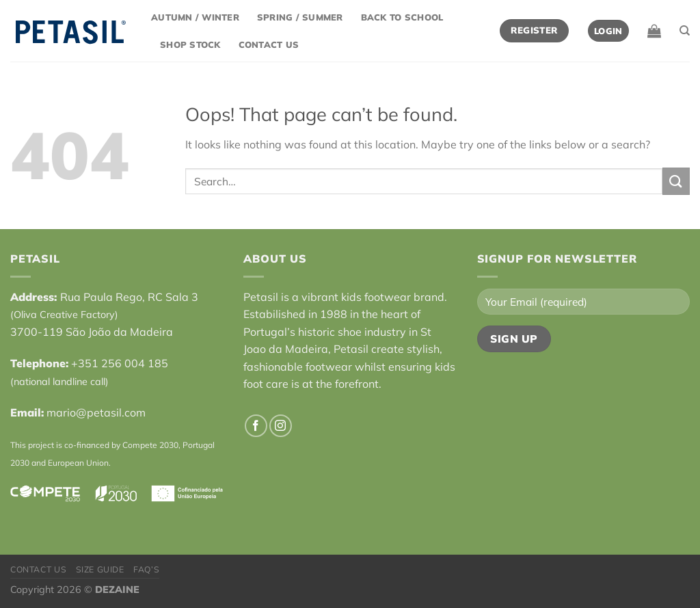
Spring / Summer (300, 17)
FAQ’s (146, 569)
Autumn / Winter (195, 17)
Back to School (402, 17)
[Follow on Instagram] (281, 426)
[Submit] (676, 181)
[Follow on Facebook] (256, 426)
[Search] (685, 31)
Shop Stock (190, 44)
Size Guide (100, 569)
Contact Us (269, 44)
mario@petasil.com (96, 412)
